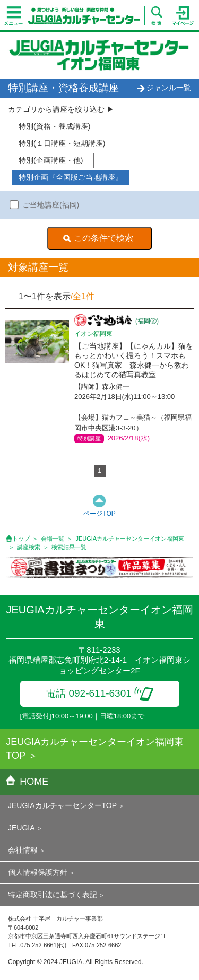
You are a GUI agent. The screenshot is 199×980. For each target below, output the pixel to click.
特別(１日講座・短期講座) (62, 143)
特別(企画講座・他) (51, 160)
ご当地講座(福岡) (51, 205)
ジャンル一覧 (164, 88)
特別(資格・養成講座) (54, 126)
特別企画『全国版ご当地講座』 (71, 177)
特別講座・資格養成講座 (63, 88)
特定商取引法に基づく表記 (53, 895)
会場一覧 (53, 539)
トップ (21, 539)
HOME (27, 782)
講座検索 (29, 547)
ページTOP (99, 514)
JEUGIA (21, 828)
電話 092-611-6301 (99, 693)
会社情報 (23, 850)
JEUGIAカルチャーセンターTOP (62, 805)
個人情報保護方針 (38, 872)
